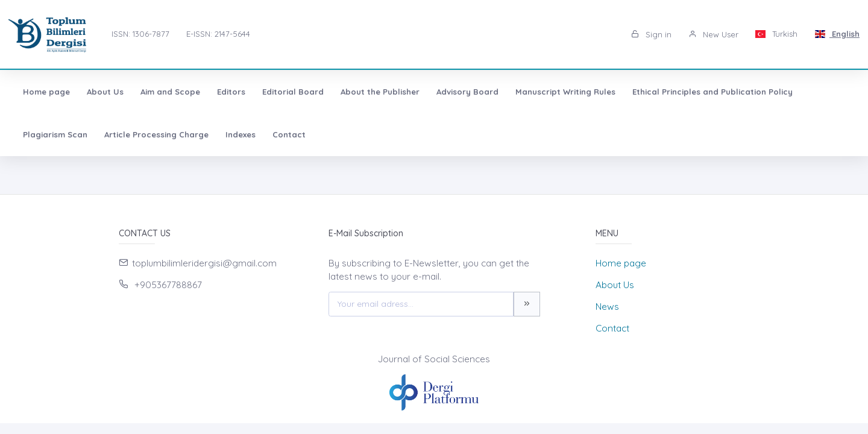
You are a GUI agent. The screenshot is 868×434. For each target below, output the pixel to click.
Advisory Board (467, 92)
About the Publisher (380, 92)
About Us (105, 92)
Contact (289, 134)
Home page (46, 92)
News (607, 307)
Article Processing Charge (156, 134)
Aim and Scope (170, 92)
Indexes (241, 134)
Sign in (651, 34)
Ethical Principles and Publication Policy (712, 92)
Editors (231, 92)
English (837, 34)
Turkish (777, 34)
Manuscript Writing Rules (565, 92)
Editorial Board (293, 92)
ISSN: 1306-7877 (140, 34)
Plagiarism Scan (55, 134)
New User (713, 34)
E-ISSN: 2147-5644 (218, 34)
